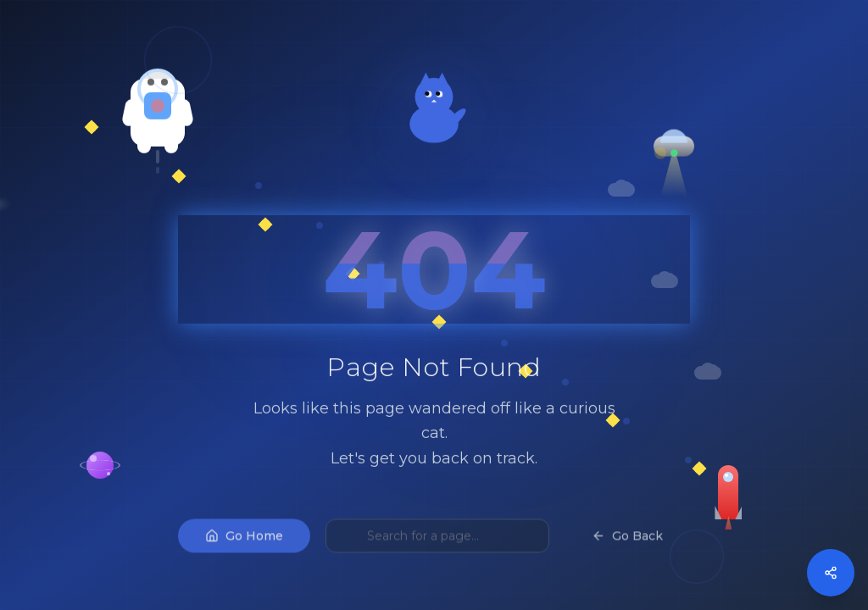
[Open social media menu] (831, 573)
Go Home (244, 552)
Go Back (627, 552)
